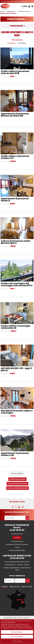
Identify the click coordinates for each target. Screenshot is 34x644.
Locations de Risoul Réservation (17, 488)
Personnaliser (17, 641)
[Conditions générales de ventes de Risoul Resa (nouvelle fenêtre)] (17, 569)
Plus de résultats (17, 474)
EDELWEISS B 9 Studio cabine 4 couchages (17, 412)
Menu (25, 6)
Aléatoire (12, 43)
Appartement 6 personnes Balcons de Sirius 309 (15, 115)
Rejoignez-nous (17, 502)
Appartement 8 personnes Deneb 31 (15, 200)
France (5, 587)
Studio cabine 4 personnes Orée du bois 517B (15, 72)
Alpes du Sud (14, 587)
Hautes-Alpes (27, 587)
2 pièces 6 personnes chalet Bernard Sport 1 (16, 242)
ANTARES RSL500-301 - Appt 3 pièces (16, 369)
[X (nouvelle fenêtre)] (16, 507)
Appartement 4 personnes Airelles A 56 (15, 454)
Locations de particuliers (17, 479)
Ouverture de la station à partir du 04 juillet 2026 (14, 1)
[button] (32, 6)
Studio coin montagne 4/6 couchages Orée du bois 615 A (17, 284)
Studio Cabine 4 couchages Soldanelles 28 (16, 327)
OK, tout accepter (17, 632)
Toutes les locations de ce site (17, 484)
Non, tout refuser (17, 637)
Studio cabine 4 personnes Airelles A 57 (15, 157)
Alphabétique (22, 43)
